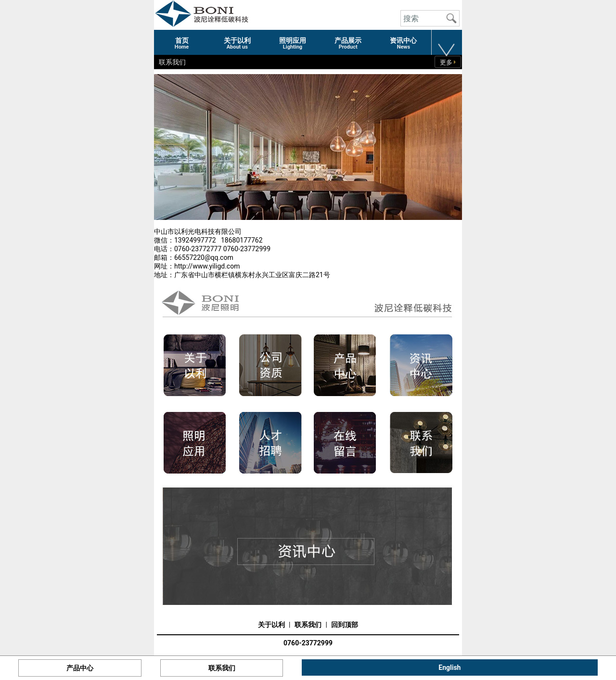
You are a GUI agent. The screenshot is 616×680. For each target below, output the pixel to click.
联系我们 (308, 625)
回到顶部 (345, 625)
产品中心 (80, 668)
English (449, 667)
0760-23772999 (308, 643)
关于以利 (271, 625)
